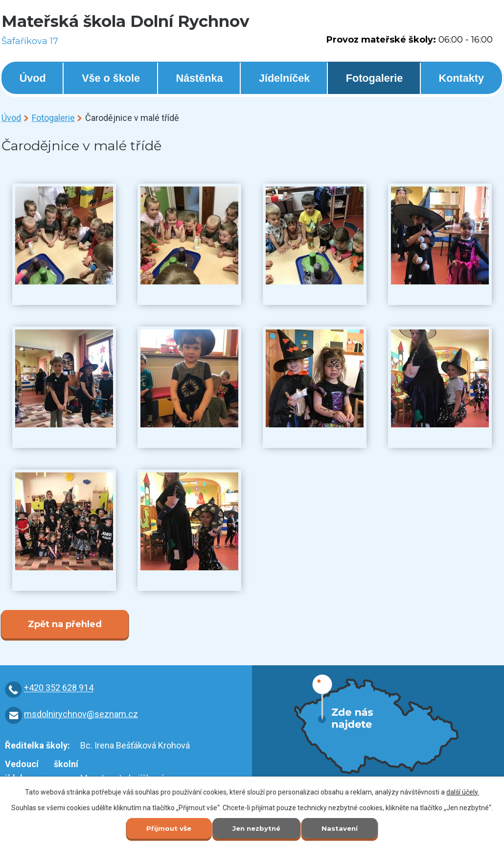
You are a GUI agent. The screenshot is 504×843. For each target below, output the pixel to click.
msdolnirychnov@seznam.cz (81, 714)
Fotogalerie (374, 78)
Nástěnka (199, 78)
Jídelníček (284, 78)
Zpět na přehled (65, 624)
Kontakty (461, 78)
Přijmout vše (165, 828)
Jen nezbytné (257, 828)
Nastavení (344, 828)
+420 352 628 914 (59, 688)
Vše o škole (111, 78)
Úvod (33, 78)
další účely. (463, 791)
